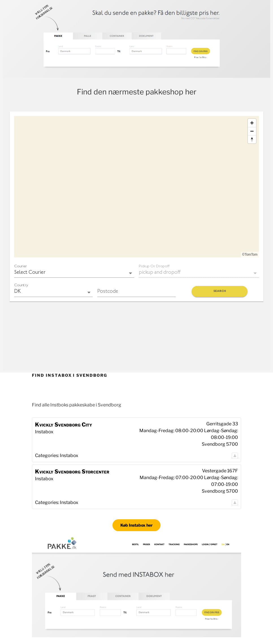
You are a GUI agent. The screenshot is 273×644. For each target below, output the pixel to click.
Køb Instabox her (136, 525)
